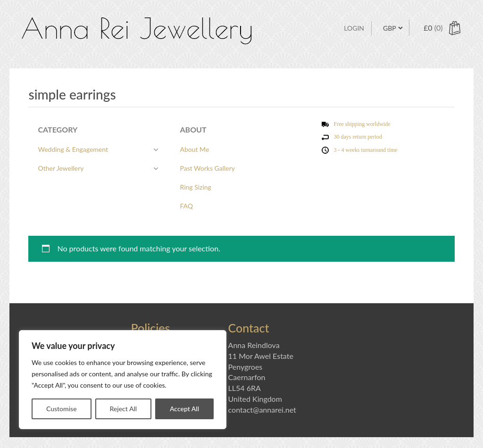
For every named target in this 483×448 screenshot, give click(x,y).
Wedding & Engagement (73, 149)
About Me (194, 149)
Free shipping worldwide (362, 124)
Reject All (123, 409)
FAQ (186, 206)
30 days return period (358, 137)
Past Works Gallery (207, 168)
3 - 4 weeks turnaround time (365, 150)
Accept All (184, 409)
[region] (123, 380)
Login (354, 28)
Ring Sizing (195, 187)
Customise (62, 409)
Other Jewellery (61, 168)
